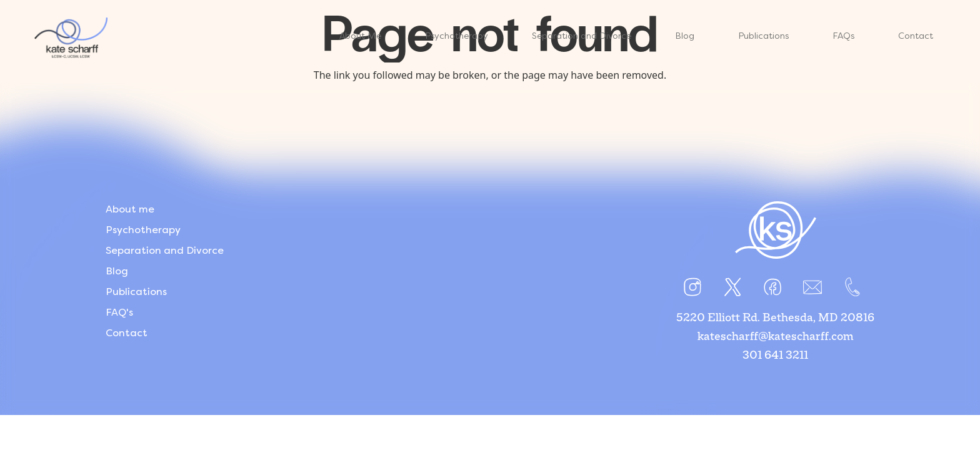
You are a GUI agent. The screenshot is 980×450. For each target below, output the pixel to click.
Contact (127, 333)
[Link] (114, 38)
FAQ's (119, 312)
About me (130, 209)
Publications (136, 292)
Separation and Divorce (165, 250)
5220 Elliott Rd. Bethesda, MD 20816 (775, 318)
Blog (117, 271)
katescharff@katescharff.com (776, 337)
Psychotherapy (143, 230)
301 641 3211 (775, 356)
